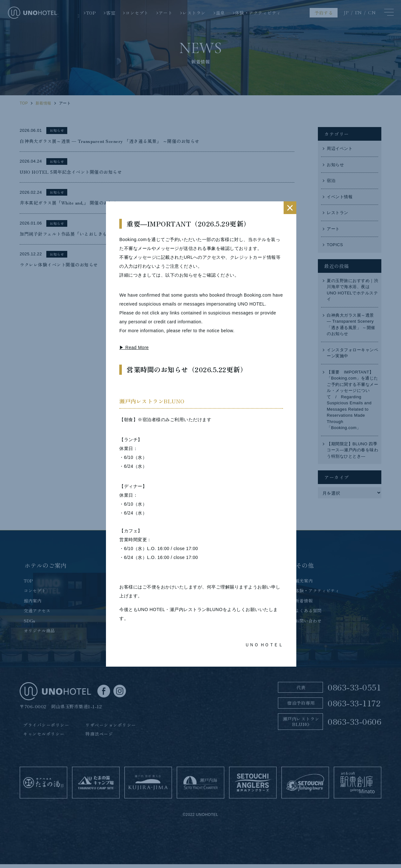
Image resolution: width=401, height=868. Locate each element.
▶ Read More (134, 347)
